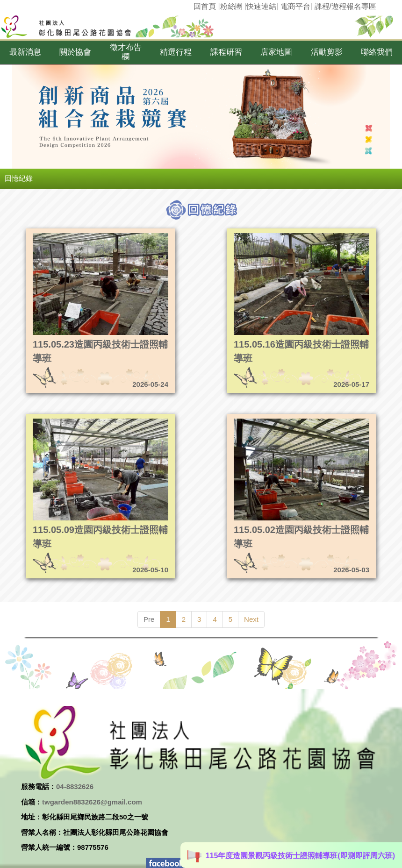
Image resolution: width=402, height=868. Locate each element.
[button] (25, 52)
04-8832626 (75, 786)
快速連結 (261, 6)
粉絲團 (231, 6)
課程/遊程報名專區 (345, 6)
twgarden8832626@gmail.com (92, 802)
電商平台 (295, 6)
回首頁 (205, 6)
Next (251, 619)
